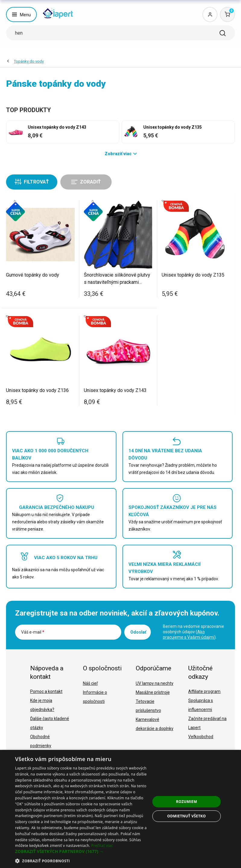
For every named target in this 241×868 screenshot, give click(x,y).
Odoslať (138, 632)
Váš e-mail (33, 632)
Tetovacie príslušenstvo (148, 706)
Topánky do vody (29, 61)
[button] (83, 851)
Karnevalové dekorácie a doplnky (155, 724)
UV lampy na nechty (155, 683)
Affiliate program (204, 691)
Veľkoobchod (201, 737)
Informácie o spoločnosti (95, 697)
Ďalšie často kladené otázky (50, 723)
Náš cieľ (90, 683)
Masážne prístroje (153, 692)
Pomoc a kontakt (46, 691)
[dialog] (120, 809)
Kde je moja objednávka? (42, 705)
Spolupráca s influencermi (201, 705)
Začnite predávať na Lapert (207, 723)
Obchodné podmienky (41, 741)
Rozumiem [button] (186, 802)
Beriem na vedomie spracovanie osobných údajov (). (193, 632)
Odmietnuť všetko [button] (186, 816)
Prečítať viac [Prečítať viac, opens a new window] (102, 846)
